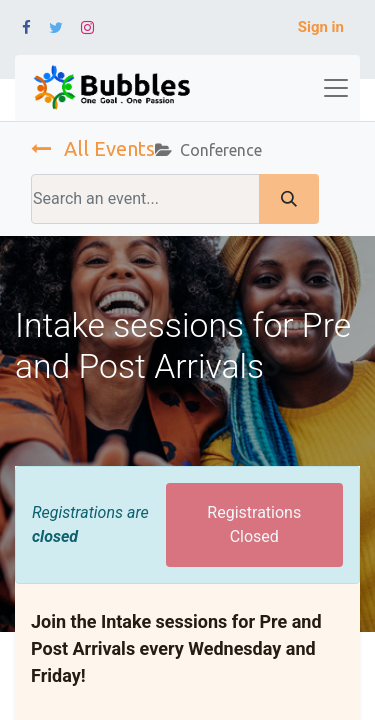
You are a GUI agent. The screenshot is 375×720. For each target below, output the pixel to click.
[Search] (289, 199)
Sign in (321, 27)
